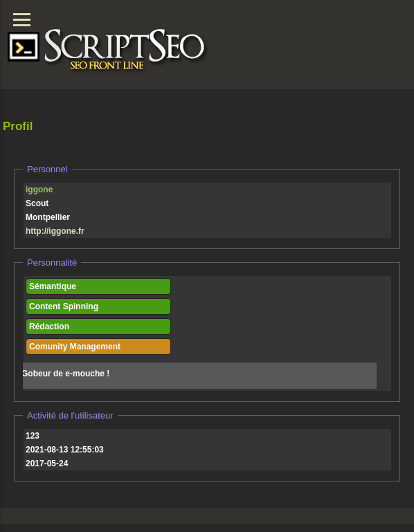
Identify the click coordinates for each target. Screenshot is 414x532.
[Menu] (22, 20)
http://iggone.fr (55, 231)
